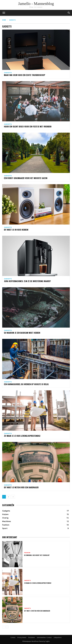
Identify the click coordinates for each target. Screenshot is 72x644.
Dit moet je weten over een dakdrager (21, 487)
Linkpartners (58, 637)
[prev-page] (4, 627)
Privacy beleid (22, 637)
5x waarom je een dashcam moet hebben (22, 333)
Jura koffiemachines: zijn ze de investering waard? (27, 281)
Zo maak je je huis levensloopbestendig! (22, 436)
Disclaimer (32, 637)
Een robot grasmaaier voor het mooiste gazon (26, 178)
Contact (13, 637)
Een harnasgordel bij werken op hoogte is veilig (26, 384)
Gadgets (8, 73)
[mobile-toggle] (4, 13)
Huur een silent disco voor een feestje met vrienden (28, 126)
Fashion (27, 553)
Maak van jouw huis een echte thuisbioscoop (25, 75)
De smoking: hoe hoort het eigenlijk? (37, 555)
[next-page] (13, 497)
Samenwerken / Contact (44, 637)
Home (4, 20)
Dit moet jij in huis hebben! (16, 230)
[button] (69, 13)
